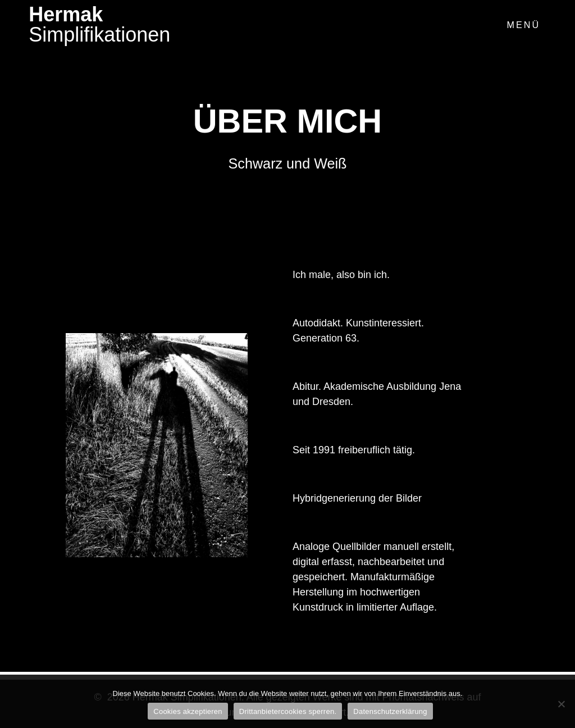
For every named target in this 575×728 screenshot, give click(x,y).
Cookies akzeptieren (188, 711)
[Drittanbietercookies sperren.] (561, 704)
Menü (523, 25)
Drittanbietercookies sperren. (288, 711)
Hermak (99, 25)
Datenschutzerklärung (390, 711)
